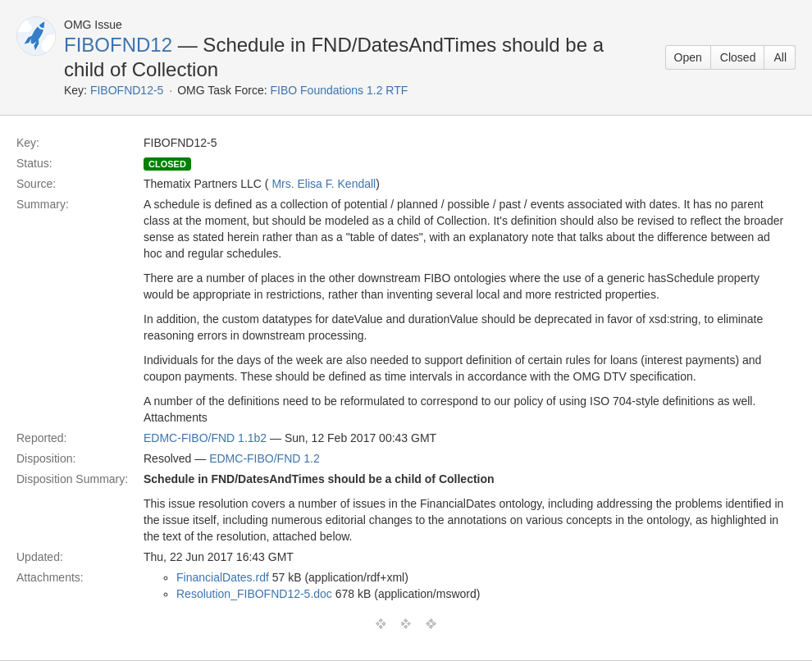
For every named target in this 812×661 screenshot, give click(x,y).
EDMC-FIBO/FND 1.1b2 (205, 438)
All (780, 57)
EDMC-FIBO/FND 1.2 (265, 458)
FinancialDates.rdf (223, 577)
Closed (738, 57)
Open (688, 57)
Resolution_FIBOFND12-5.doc (254, 594)
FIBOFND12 (118, 45)
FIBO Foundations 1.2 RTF (339, 90)
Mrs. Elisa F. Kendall (324, 184)
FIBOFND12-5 (127, 90)
